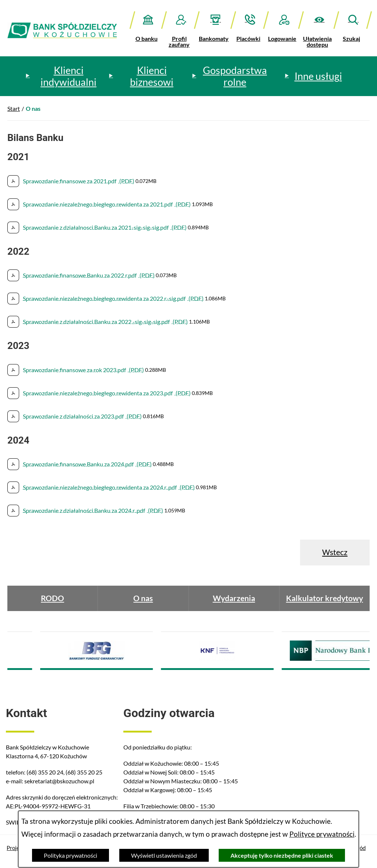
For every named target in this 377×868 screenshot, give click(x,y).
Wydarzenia (234, 598)
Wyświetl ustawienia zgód (164, 855)
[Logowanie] (284, 26)
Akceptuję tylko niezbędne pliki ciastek (282, 855)
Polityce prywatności (322, 834)
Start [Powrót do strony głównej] (14, 108)
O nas (143, 598)
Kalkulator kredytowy (325, 598)
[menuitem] (64, 76)
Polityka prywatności (71, 855)
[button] (319, 29)
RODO (52, 598)
